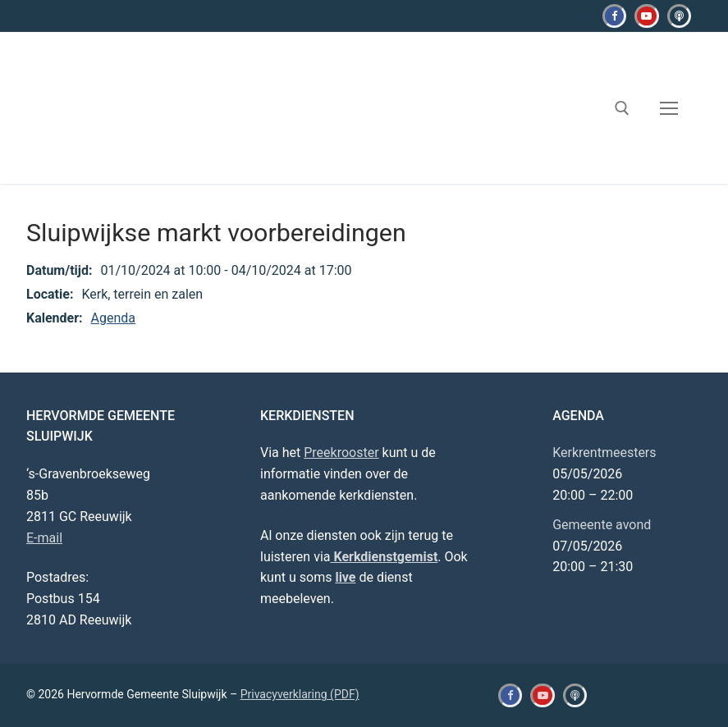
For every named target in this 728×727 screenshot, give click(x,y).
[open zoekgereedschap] (622, 108)
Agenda (113, 318)
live (345, 577)
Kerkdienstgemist (384, 557)
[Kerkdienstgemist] (679, 16)
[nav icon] (669, 108)
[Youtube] (646, 16)
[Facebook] (614, 16)
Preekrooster (341, 453)
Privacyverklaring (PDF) (300, 694)
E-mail (44, 538)
